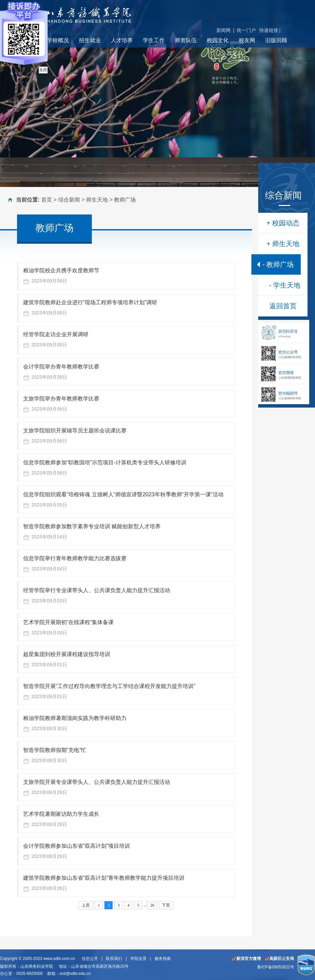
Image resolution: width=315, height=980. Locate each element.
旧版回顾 (276, 40)
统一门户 (246, 30)
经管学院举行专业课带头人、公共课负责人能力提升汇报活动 (97, 590)
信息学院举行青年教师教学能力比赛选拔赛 (75, 558)
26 (152, 905)
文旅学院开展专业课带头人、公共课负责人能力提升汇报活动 (97, 782)
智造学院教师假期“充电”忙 (55, 750)
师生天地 (97, 200)
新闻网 (223, 30)
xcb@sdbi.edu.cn (75, 974)
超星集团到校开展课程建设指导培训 (67, 654)
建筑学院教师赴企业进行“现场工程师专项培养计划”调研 (90, 302)
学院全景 (138, 959)
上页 (86, 905)
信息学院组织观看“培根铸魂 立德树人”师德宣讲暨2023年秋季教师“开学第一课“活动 (123, 494)
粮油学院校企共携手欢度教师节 (61, 270)
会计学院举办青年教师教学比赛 (61, 367)
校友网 (247, 40)
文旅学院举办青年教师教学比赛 (61, 399)
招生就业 (90, 40)
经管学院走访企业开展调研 (56, 334)
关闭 (43, 70)
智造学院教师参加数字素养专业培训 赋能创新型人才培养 (92, 526)
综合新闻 (69, 200)
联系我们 (114, 959)
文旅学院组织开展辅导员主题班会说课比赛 (75, 431)
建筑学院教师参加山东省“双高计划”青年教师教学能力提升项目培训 (104, 878)
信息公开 (90, 959)
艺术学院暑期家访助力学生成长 (61, 814)
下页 (166, 905)
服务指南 (163, 959)
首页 (47, 200)
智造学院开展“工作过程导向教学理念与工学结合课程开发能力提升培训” (109, 686)
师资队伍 (186, 40)
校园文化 (218, 40)
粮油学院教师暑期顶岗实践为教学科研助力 (75, 718)
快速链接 (269, 30)
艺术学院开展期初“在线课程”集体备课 (69, 622)
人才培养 (122, 40)
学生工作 (154, 40)
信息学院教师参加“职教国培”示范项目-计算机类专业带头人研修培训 (105, 462)
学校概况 (58, 40)
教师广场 (125, 200)
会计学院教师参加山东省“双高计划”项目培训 (77, 846)
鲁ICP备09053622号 (276, 967)
